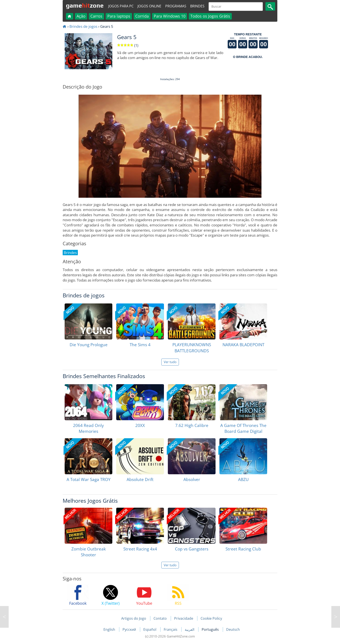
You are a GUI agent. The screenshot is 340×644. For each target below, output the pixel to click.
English (110, 629)
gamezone (85, 5)
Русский (130, 629)
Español (150, 629)
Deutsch (233, 629)
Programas (176, 6)
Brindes (197, 6)
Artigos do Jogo (134, 618)
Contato (160, 618)
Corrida (142, 16)
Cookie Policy (211, 618)
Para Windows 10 (170, 16)
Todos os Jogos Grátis (210, 16)
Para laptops (119, 16)
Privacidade (184, 618)
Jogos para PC (121, 6)
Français (171, 629)
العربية (190, 629)
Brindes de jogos (83, 26)
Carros (96, 16)
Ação (81, 16)
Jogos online (149, 6)
